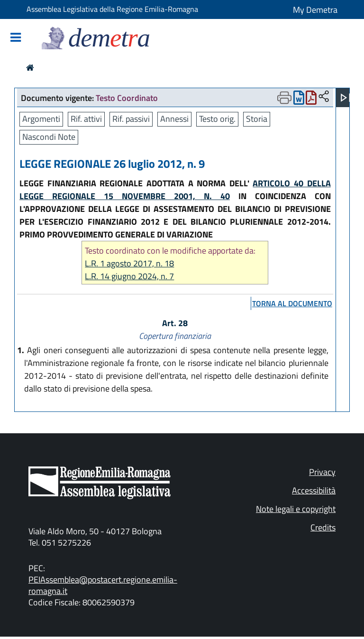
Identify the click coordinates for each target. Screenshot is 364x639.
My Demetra (315, 10)
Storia (257, 119)
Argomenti (41, 119)
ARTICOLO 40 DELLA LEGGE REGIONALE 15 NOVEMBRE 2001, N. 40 (175, 190)
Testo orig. (217, 119)
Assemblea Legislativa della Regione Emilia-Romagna (112, 9)
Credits (323, 527)
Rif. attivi (86, 119)
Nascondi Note (49, 137)
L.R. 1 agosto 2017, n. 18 (129, 263)
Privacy (322, 472)
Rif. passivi (131, 119)
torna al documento (292, 303)
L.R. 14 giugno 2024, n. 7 (129, 276)
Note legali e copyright (296, 509)
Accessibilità (314, 490)
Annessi (174, 119)
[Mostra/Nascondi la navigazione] (16, 38)
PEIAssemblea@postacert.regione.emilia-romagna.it (103, 585)
